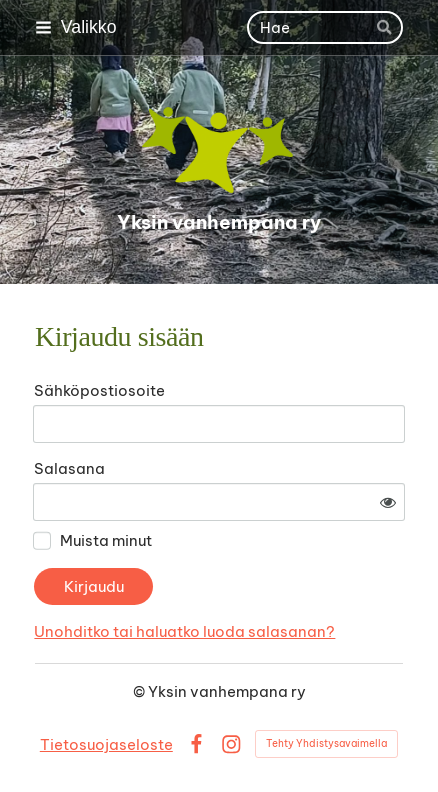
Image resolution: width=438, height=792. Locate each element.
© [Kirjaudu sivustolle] (140, 691)
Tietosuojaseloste (106, 744)
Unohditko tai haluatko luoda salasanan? (184, 631)
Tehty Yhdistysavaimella (326, 743)
